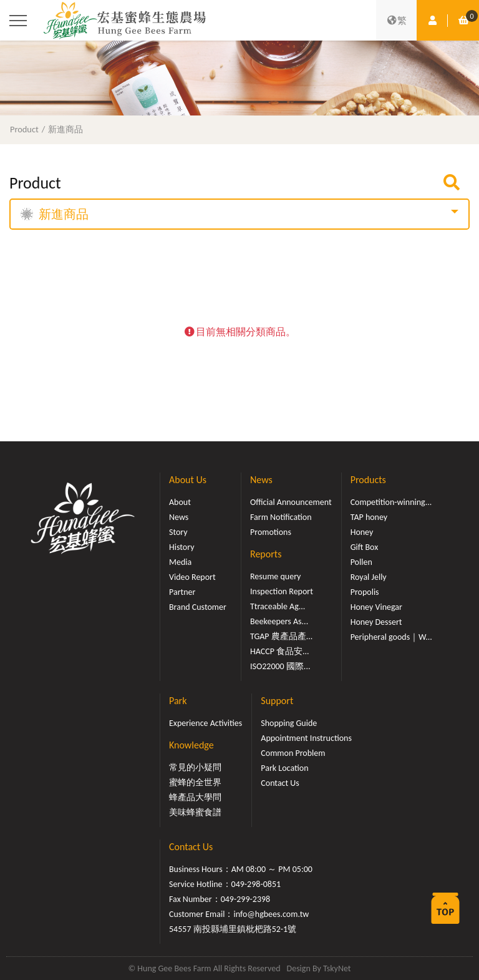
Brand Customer (198, 607)
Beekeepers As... (279, 621)
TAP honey (369, 517)
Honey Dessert (376, 622)
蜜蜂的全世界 (195, 782)
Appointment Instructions (306, 738)
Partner (182, 592)
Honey (362, 532)
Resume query (275, 576)
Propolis (365, 592)
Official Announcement (291, 502)
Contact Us (280, 783)
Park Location (284, 768)
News (179, 517)
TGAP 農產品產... (281, 636)
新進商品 (65, 129)
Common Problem (293, 753)
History (181, 547)
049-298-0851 (256, 884)
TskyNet (337, 968)
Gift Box (365, 547)
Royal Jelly (369, 577)
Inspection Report (282, 591)
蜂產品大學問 (195, 797)
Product (24, 129)
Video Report (192, 577)
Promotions (271, 532)
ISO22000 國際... (280, 666)
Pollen (361, 562)
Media (180, 562)
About (180, 502)
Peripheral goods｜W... (391, 637)
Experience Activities (206, 723)
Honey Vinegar (376, 607)
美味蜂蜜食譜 (195, 812)
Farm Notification (281, 517)
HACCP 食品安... (280, 651)
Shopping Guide (289, 723)
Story (178, 532)
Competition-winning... (391, 502)
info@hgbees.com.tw (271, 914)
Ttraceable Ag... (278, 606)
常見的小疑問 (195, 767)
